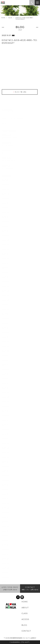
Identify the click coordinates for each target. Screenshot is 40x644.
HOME (3, 18)
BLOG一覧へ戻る (20, 92)
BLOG (10, 18)
